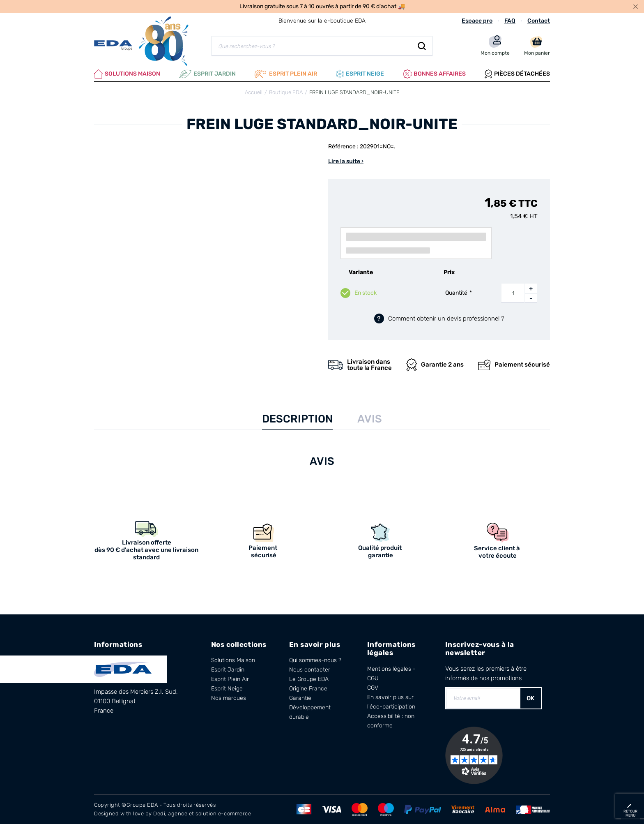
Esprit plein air (286, 74)
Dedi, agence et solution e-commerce (202, 814)
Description (297, 419)
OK (531, 698)
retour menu (630, 813)
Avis (370, 419)
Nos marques (229, 698)
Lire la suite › (346, 161)
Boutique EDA (286, 92)
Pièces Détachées (517, 74)
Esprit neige (360, 74)
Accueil (254, 92)
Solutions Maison (127, 74)
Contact (539, 21)
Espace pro (477, 21)
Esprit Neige (227, 689)
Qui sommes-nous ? (315, 660)
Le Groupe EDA (309, 679)
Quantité (456, 293)
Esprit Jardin (207, 74)
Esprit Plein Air (230, 679)
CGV (373, 688)
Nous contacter (310, 670)
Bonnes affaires (434, 74)
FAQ (510, 21)
